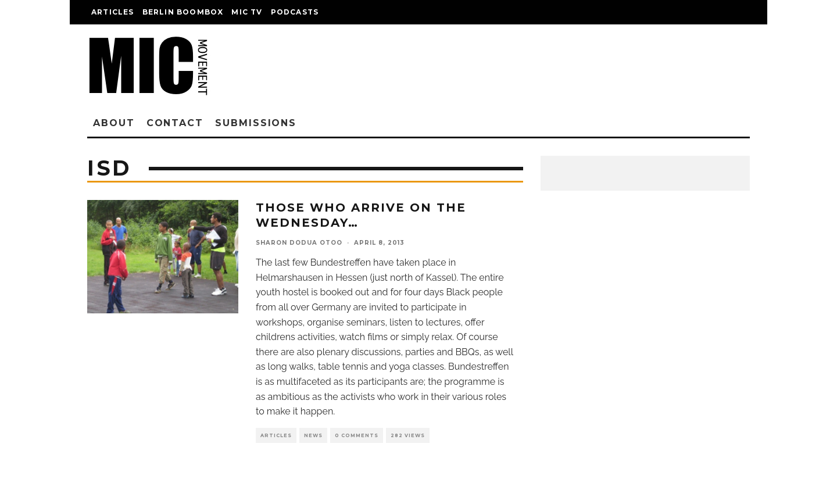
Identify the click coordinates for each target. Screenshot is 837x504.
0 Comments (357, 435)
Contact (175, 123)
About (114, 123)
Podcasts (295, 12)
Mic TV (247, 12)
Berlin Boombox (183, 12)
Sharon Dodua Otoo (299, 243)
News (313, 435)
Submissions (256, 123)
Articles (113, 12)
